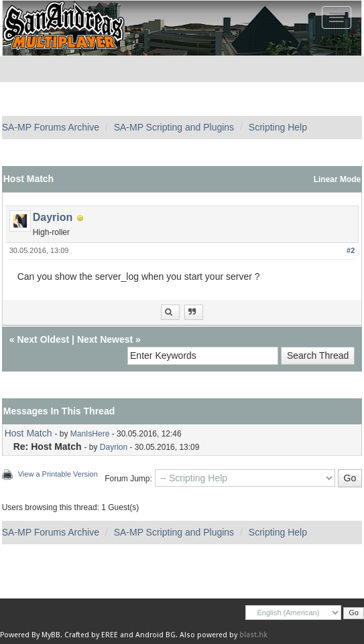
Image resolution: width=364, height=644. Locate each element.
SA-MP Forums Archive (51, 127)
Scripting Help (278, 127)
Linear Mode (338, 179)
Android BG (156, 635)
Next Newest (105, 339)
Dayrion (53, 217)
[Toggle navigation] (337, 17)
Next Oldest (43, 339)
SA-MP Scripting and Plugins (174, 127)
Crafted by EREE (91, 635)
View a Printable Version (58, 474)
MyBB (51, 635)
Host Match (28, 433)
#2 (351, 250)
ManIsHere (90, 434)
